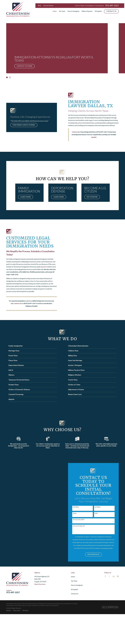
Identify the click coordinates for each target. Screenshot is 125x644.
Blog (39, 6)
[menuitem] (9, 610)
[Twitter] (109, 576)
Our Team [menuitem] (62, 11)
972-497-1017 (112, 6)
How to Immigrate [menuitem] (73, 11)
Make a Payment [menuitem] (87, 11)
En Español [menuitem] (98, 11)
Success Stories (48, 6)
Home (73, 577)
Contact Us (111, 11)
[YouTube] (118, 576)
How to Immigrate (77, 585)
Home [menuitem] (55, 11)
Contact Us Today (25, 66)
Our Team (74, 581)
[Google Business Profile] (114, 576)
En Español (74, 589)
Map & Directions (40, 584)
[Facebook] (105, 576)
